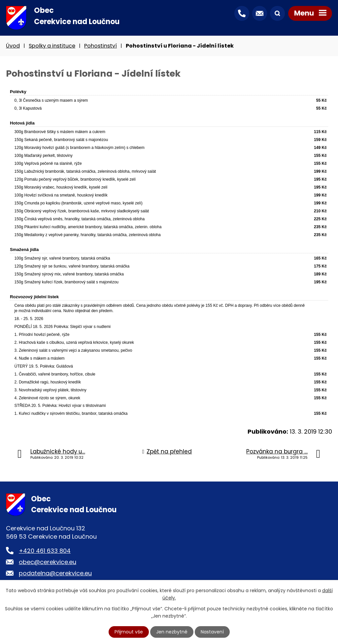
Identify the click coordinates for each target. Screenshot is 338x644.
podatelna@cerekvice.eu (55, 573)
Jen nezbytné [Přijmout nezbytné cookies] (172, 632)
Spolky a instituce (52, 46)
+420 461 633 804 (45, 551)
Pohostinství (101, 46)
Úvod (13, 46)
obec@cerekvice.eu (48, 562)
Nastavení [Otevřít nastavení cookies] (212, 632)
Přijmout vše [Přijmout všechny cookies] (129, 632)
